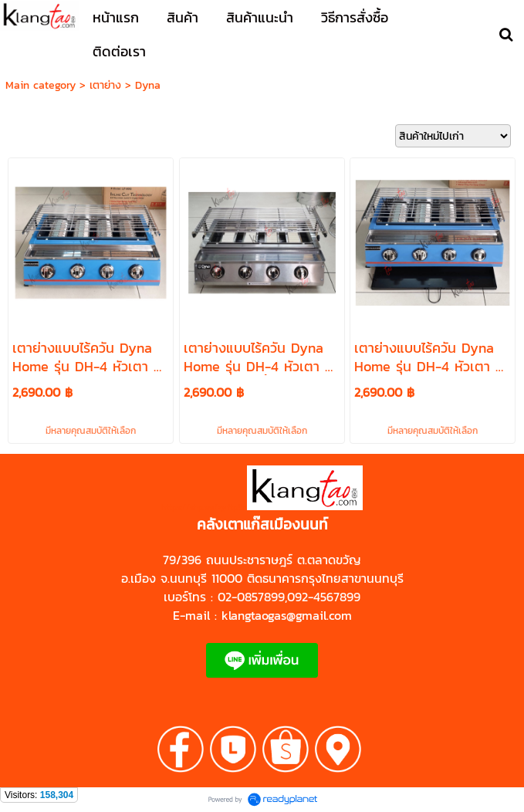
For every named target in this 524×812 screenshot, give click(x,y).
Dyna (148, 85)
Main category (41, 85)
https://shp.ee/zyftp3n (204, 507)
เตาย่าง (105, 85)
